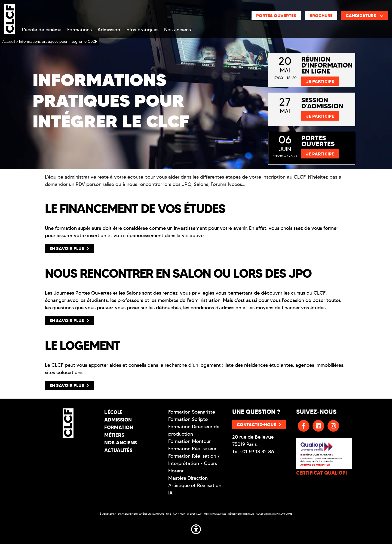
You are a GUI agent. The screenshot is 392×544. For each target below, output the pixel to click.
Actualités (118, 450)
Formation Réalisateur (192, 449)
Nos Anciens (121, 443)
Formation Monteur (189, 441)
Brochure (321, 16)
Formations (79, 30)
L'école (113, 412)
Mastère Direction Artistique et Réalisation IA (195, 485)
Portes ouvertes (276, 16)
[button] (196, 528)
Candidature (365, 16)
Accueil (9, 42)
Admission (109, 30)
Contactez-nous (259, 424)
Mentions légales (215, 514)
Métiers (114, 435)
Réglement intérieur (241, 514)
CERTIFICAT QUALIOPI (321, 473)
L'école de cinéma (42, 30)
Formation (119, 427)
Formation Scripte (188, 419)
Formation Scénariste (192, 412)
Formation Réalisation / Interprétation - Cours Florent (194, 463)
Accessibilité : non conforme (274, 514)
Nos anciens (177, 30)
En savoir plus (69, 248)
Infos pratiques (142, 30)
